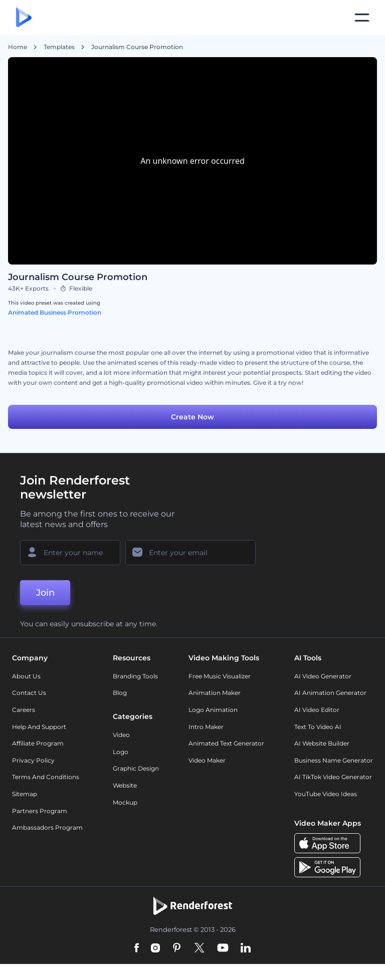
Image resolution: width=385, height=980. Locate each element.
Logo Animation (213, 710)
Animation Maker (215, 693)
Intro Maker (206, 727)
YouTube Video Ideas (326, 794)
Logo (121, 752)
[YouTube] (223, 948)
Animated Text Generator (226, 743)
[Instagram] (155, 948)
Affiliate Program (38, 743)
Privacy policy (33, 760)
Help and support (39, 727)
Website (125, 785)
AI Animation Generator (330, 693)
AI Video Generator (323, 676)
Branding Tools (135, 676)
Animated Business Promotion (55, 312)
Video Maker (207, 760)
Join (45, 593)
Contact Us (29, 693)
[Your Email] (190, 553)
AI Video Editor (317, 710)
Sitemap (25, 794)
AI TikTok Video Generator (333, 777)
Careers (24, 710)
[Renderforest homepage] (24, 18)
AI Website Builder (322, 743)
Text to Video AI (318, 727)
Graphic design (136, 768)
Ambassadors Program (47, 827)
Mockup (125, 802)
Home (18, 47)
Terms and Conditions (46, 777)
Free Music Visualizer (220, 676)
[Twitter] (199, 948)
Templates (59, 47)
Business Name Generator (334, 760)
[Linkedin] (246, 948)
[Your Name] (70, 553)
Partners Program (40, 811)
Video (121, 735)
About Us (26, 676)
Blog (120, 693)
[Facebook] (137, 948)
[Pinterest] (177, 948)
